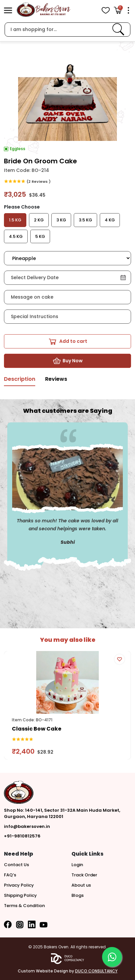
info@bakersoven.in (27, 826)
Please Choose (22, 207)
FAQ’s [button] (10, 875)
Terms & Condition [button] (24, 906)
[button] (8, 10)
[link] (118, 29)
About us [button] (81, 885)
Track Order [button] (84, 875)
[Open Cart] (118, 10)
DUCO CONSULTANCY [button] (96, 971)
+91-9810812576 (22, 836)
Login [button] (77, 865)
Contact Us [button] (16, 865)
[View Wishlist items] (106, 10)
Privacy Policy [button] (19, 885)
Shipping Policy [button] (20, 895)
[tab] (20, 381)
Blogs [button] (78, 895)
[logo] (43, 10)
